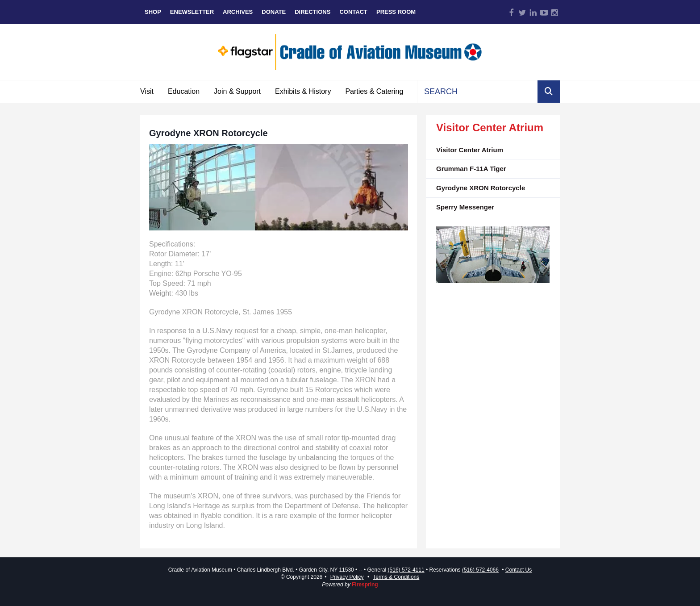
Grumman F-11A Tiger (471, 169)
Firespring (365, 585)
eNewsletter (192, 12)
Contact (353, 12)
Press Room (396, 12)
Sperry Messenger (465, 207)
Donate (274, 12)
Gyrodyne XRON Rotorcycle (481, 188)
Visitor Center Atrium (470, 150)
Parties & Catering (374, 91)
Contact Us (519, 570)
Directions (312, 12)
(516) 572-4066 (480, 570)
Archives (238, 12)
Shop (153, 12)
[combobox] (477, 92)
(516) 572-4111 (406, 570)
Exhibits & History (303, 91)
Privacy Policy (347, 577)
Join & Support (237, 91)
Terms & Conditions (396, 577)
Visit (147, 91)
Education (184, 91)
